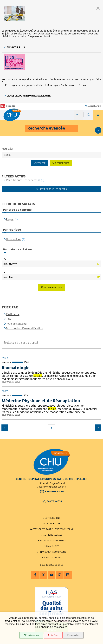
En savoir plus (16, 47)
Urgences (8, 106)
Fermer (98, 8)
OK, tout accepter (31, 635)
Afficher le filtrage (98, 130)
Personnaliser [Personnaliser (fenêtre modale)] (73, 635)
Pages (10, 219)
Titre (9, 319)
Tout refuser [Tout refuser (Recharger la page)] (53, 635)
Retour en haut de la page (98, 437)
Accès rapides (93, 106)
